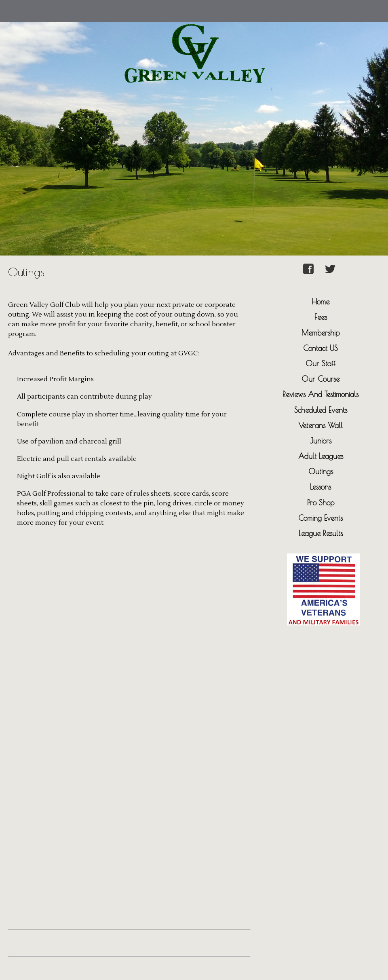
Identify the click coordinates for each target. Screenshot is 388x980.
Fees (321, 317)
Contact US (321, 348)
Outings (321, 471)
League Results (321, 533)
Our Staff (321, 363)
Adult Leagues (321, 456)
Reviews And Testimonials (321, 394)
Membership (321, 333)
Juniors (321, 441)
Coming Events (321, 518)
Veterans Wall (321, 425)
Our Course (321, 379)
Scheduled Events (321, 410)
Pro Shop (321, 503)
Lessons (321, 487)
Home (321, 302)
